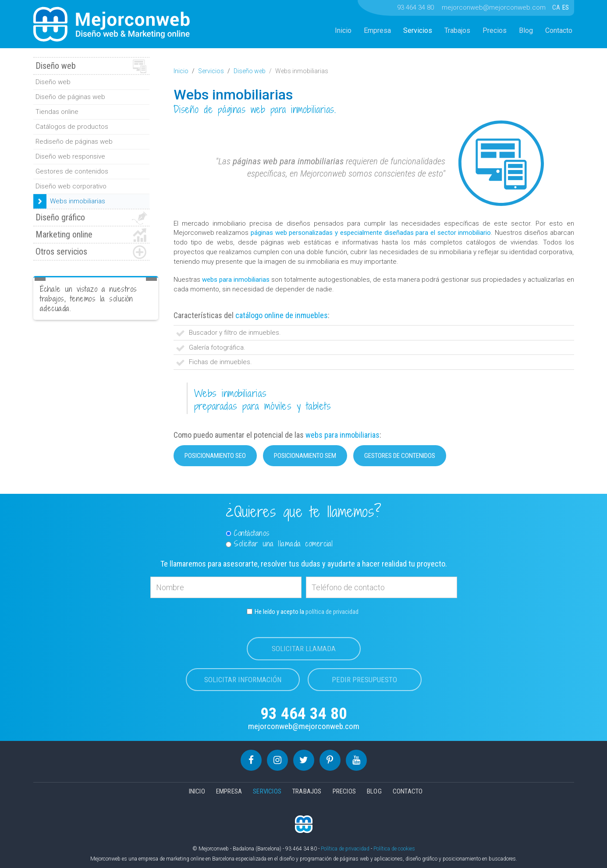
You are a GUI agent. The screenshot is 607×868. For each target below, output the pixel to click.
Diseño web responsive (70, 156)
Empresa (377, 30)
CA (557, 7)
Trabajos (457, 30)
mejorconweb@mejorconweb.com (494, 7)
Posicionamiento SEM (305, 456)
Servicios (418, 30)
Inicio (343, 30)
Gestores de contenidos (400, 456)
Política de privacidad (345, 849)
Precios (495, 30)
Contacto (559, 30)
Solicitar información (243, 680)
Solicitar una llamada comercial (279, 544)
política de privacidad (332, 612)
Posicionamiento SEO (215, 456)
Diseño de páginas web (70, 97)
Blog (526, 30)
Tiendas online (57, 112)
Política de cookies (394, 849)
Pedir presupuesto (364, 680)
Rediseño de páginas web (74, 142)
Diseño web (250, 71)
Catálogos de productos (72, 127)
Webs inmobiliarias (78, 201)
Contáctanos (248, 533)
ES (566, 7)
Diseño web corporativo (71, 186)
